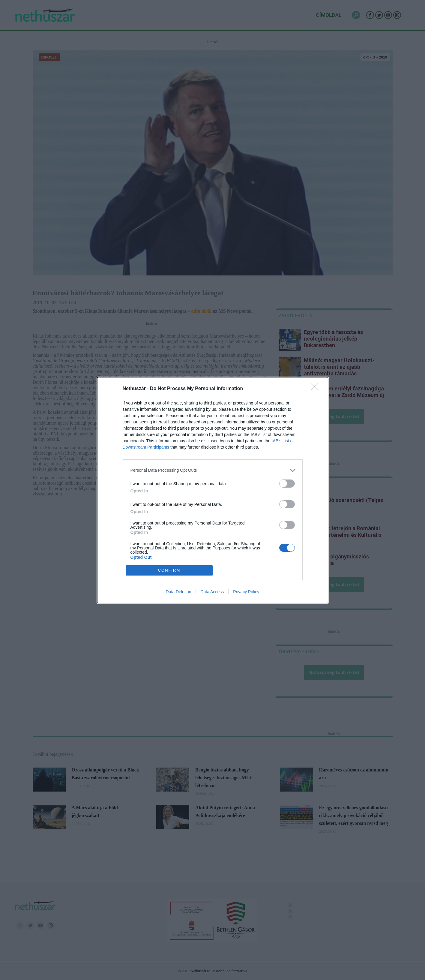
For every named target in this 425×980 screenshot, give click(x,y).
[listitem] (213, 470)
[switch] (287, 484)
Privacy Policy (246, 592)
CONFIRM (169, 570)
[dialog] (213, 490)
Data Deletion (179, 592)
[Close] (316, 389)
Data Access (212, 592)
